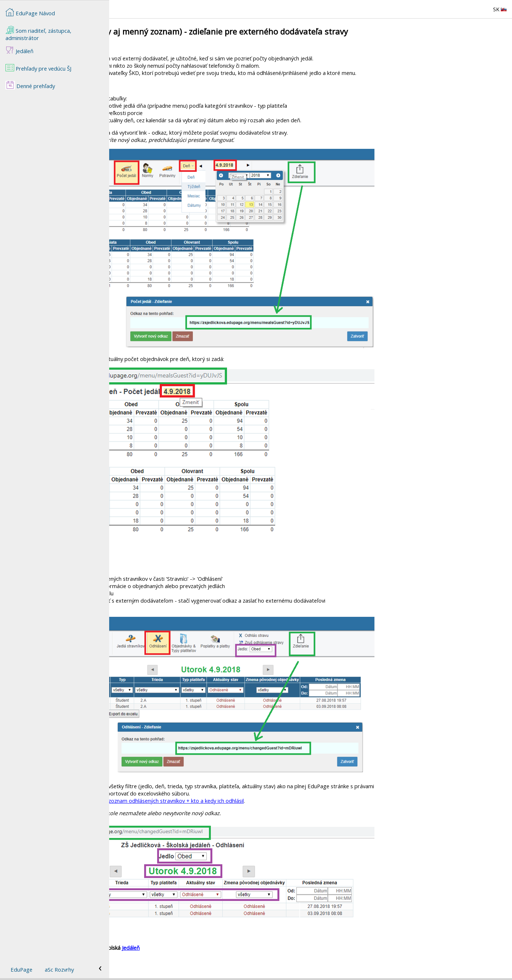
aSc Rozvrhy (59, 969)
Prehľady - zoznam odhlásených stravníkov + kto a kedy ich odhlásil (272, 801)
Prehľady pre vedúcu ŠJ (38, 68)
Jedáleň (240, 948)
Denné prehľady (30, 85)
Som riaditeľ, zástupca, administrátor (38, 33)
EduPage (21, 969)
